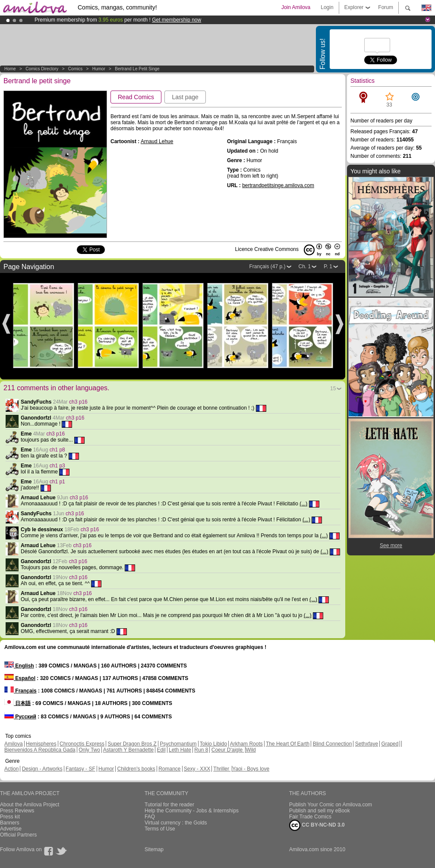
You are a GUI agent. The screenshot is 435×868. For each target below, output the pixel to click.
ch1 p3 (57, 466)
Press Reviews (17, 811)
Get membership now (177, 20)
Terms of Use (160, 829)
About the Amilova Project (30, 805)
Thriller (222, 769)
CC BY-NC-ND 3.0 (317, 825)
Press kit (10, 817)
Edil (161, 750)
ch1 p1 (57, 482)
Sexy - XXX (197, 769)
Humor (99, 69)
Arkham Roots (246, 744)
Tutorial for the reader (169, 805)
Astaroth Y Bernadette (129, 750)
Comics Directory (42, 69)
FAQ (150, 817)
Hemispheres (41, 744)
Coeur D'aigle (228, 750)
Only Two (89, 750)
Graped (390, 744)
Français (20, 691)
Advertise (11, 829)
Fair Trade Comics (310, 817)
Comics (75, 69)
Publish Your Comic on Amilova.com (331, 805)
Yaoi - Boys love (251, 769)
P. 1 (328, 266)
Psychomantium (178, 744)
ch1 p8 (57, 450)
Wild (251, 750)
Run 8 (201, 750)
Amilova (14, 744)
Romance (169, 769)
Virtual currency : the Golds (176, 823)
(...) (303, 504)
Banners (10, 823)
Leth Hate (180, 750)
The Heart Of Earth (288, 744)
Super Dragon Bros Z (132, 744)
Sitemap (154, 849)
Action (11, 769)
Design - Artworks (42, 769)
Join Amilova (296, 7)
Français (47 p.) (267, 266)
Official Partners (18, 835)
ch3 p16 (78, 402)
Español (20, 678)
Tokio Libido (213, 744)
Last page (185, 97)
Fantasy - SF (80, 769)
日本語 (17, 703)
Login (327, 7)
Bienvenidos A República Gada (40, 750)
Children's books (136, 769)
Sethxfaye (367, 744)
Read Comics (136, 97)
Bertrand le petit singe (137, 69)
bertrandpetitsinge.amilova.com (278, 185)
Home (10, 69)
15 (333, 389)
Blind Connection (333, 744)
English (19, 666)
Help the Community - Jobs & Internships (192, 811)
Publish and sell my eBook (320, 811)
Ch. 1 (305, 266)
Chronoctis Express (82, 744)
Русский (20, 717)
